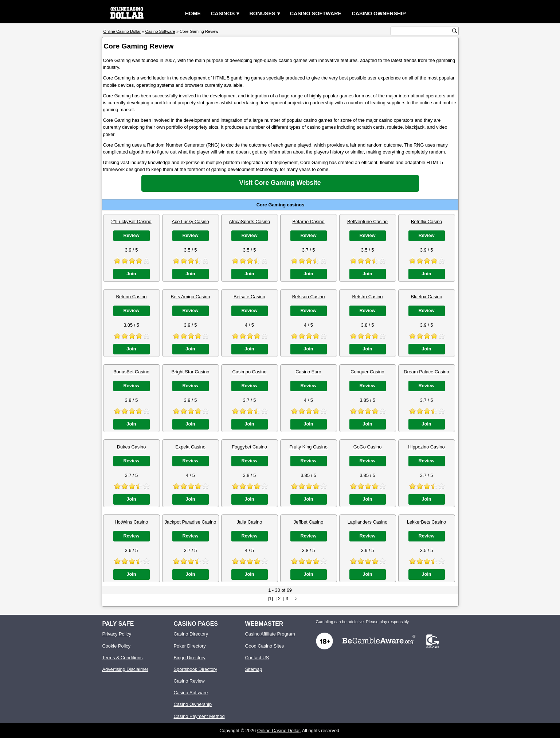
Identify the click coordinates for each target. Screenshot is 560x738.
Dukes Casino (132, 447)
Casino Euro (308, 372)
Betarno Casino (308, 222)
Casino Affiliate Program (270, 634)
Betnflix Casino (426, 222)
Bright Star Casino (191, 372)
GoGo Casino (368, 447)
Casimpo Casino (250, 372)
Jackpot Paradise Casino (191, 522)
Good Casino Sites (265, 646)
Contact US (257, 658)
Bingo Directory (190, 658)
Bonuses (262, 13)
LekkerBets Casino (426, 522)
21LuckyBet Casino (131, 222)
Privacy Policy (117, 634)
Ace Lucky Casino (190, 222)
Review (131, 235)
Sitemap (254, 669)
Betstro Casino (368, 297)
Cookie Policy (117, 646)
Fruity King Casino (308, 447)
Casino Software (316, 13)
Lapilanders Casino (368, 522)
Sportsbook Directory (195, 669)
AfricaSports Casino (249, 222)
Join (131, 274)
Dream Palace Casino (426, 372)
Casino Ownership (379, 13)
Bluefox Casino (426, 297)
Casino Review (189, 681)
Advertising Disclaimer (126, 669)
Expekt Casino (190, 447)
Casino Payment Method (199, 716)
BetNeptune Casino (367, 222)
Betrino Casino (132, 297)
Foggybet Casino (249, 447)
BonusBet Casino (131, 372)
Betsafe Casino (249, 297)
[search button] (455, 31)
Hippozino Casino (426, 447)
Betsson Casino (309, 297)
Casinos (223, 13)
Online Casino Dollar (279, 731)
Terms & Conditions (123, 658)
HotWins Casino (132, 522)
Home (193, 13)
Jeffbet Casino (309, 522)
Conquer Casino (367, 372)
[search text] (422, 31)
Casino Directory (191, 634)
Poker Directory (190, 646)
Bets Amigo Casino (190, 297)
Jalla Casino (250, 522)
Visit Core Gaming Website (280, 183)
